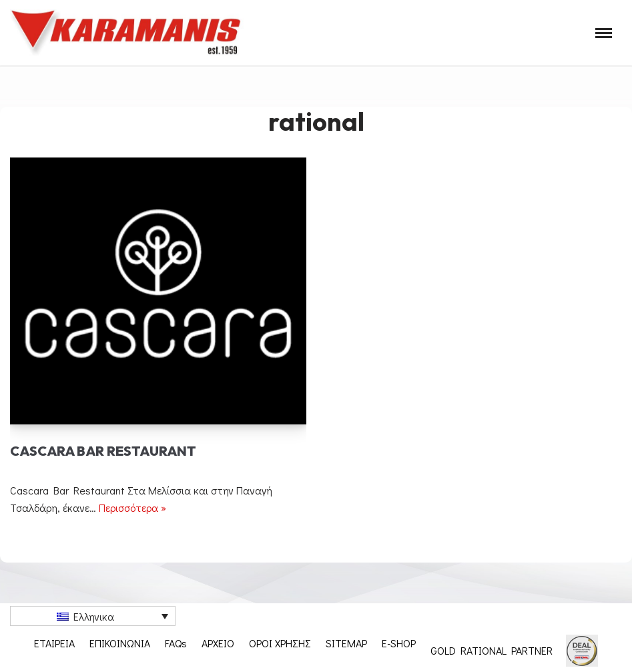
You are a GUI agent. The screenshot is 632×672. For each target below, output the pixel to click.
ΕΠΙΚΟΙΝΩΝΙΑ (120, 643)
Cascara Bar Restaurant (103, 451)
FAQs (176, 643)
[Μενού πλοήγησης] (604, 33)
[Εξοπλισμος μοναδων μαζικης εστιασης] (127, 33)
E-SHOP (399, 643)
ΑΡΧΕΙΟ (218, 643)
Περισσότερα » (132, 508)
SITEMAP (346, 643)
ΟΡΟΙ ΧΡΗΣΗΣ (280, 643)
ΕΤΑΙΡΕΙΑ (54, 643)
